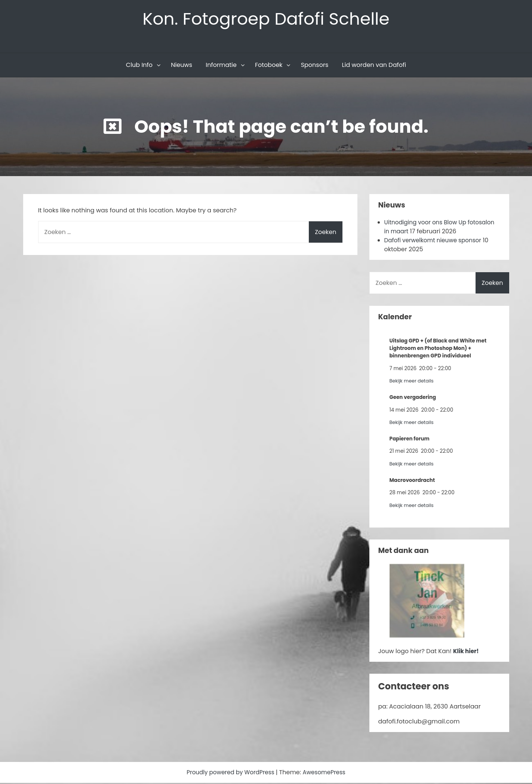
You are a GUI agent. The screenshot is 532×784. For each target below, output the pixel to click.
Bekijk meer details (413, 382)
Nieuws (182, 66)
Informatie (221, 66)
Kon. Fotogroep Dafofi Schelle (266, 19)
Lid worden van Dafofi (374, 66)
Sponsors (315, 66)
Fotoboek (269, 66)
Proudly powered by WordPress (230, 773)
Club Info (139, 66)
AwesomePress (327, 773)
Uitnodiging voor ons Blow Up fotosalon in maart (428, 228)
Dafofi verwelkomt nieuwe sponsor (436, 241)
